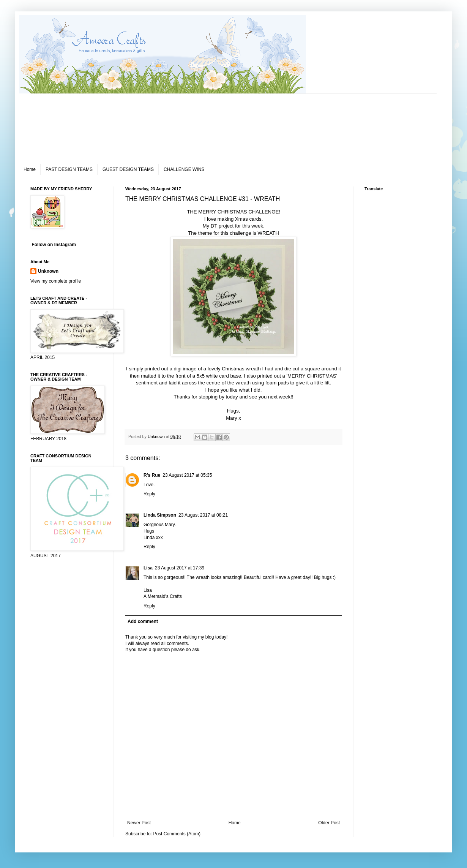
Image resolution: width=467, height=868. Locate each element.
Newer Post (139, 823)
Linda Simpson (160, 515)
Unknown (48, 271)
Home (30, 169)
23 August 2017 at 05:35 (187, 475)
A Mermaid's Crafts (163, 596)
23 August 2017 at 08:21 (203, 515)
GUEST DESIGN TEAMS (128, 169)
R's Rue (152, 475)
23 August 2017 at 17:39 (180, 568)
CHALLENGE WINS (184, 169)
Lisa (148, 568)
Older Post (329, 823)
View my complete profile (56, 281)
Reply (149, 494)
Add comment (143, 621)
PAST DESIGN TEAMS (69, 169)
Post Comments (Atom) (177, 834)
